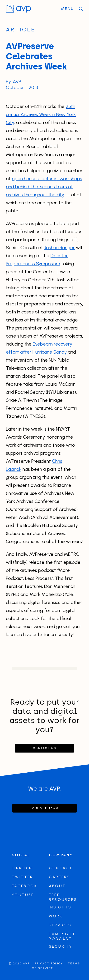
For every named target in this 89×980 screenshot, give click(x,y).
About (57, 886)
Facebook (24, 886)
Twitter (22, 877)
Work (56, 916)
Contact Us (44, 748)
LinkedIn (22, 868)
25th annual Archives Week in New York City (41, 114)
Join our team (44, 808)
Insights (60, 907)
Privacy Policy (49, 963)
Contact (61, 868)
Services (60, 925)
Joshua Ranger (59, 248)
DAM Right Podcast (62, 936)
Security (61, 946)
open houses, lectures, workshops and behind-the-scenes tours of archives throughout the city (44, 187)
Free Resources (63, 897)
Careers (59, 877)
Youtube (23, 895)
